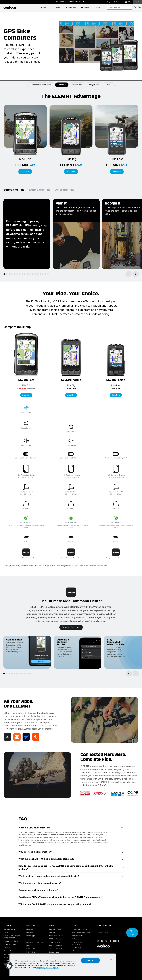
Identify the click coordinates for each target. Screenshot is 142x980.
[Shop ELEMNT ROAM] (71, 140)
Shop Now (26, 395)
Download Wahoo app (71, 627)
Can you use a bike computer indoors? (71, 890)
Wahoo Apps (31, 936)
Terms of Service (78, 936)
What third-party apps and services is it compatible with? (71, 876)
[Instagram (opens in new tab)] (102, 941)
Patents (74, 951)
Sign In (137, 2)
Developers (31, 949)
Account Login (9, 961)
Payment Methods (10, 944)
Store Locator (120, 2)
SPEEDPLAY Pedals (56, 945)
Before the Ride (14, 190)
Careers (29, 939)
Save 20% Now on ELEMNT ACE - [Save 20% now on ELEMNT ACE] (71, 2)
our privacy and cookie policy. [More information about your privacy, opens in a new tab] (48, 968)
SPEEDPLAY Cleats (55, 949)
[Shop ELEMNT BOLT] (117, 140)
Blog (28, 945)
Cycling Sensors (55, 952)
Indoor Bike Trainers (56, 936)
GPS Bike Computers (56, 939)
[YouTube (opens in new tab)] (115, 941)
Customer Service (10, 929)
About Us (30, 929)
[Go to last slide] (129, 274)
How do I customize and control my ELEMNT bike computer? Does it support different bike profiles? (71, 867)
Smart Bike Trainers (56, 929)
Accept (90, 960)
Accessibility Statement (35, 942)
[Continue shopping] (20, 8)
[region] (63, 965)
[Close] (111, 959)
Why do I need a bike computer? (71, 852)
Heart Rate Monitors (56, 942)
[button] (128, 2)
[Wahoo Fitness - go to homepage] (103, 946)
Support (109, 2)
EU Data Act (76, 939)
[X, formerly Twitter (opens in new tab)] (106, 941)
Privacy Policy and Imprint (81, 929)
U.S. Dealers (31, 952)
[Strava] (36, 737)
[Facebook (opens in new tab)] (119, 941)
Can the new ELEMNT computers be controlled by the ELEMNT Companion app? (71, 897)
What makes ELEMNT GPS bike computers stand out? (71, 859)
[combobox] (120, 8)
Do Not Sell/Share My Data (81, 932)
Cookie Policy (76, 948)
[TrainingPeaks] (26, 737)
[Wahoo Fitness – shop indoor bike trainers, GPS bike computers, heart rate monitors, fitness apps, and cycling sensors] (10, 8)
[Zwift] (17, 737)
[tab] (4, 274)
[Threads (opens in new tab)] (98, 941)
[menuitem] (44, 8)
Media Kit (30, 932)
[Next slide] (136, 274)
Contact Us (8, 932)
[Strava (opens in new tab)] (110, 941)
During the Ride (40, 190)
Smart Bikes (53, 932)
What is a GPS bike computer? (71, 828)
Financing (7, 948)
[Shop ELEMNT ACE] (25, 140)
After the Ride (65, 190)
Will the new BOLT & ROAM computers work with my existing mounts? (71, 904)
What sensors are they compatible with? (71, 883)
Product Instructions (11, 941)
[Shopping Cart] (139, 8)
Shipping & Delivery (11, 951)
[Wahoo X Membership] (8, 737)
